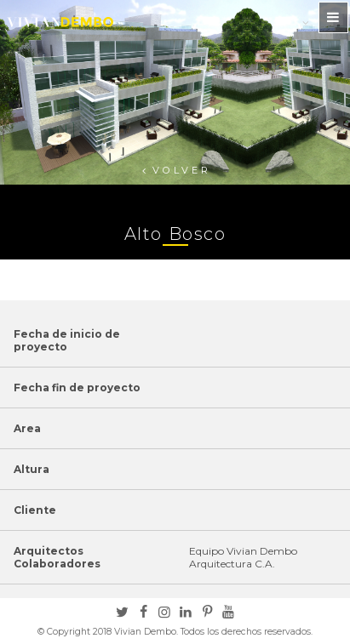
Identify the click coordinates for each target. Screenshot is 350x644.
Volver (182, 170)
